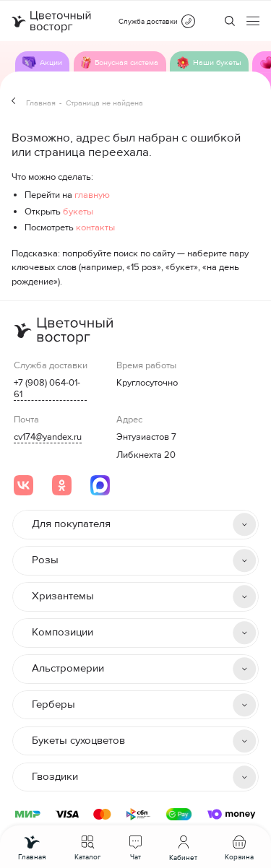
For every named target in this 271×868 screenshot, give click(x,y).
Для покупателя (71, 524)
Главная (41, 103)
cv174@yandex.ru (48, 437)
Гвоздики (55, 777)
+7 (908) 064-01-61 (47, 389)
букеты (78, 212)
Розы (45, 560)
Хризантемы (63, 596)
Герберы (53, 704)
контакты (95, 227)
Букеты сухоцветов (78, 741)
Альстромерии (68, 668)
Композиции (63, 632)
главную (92, 195)
